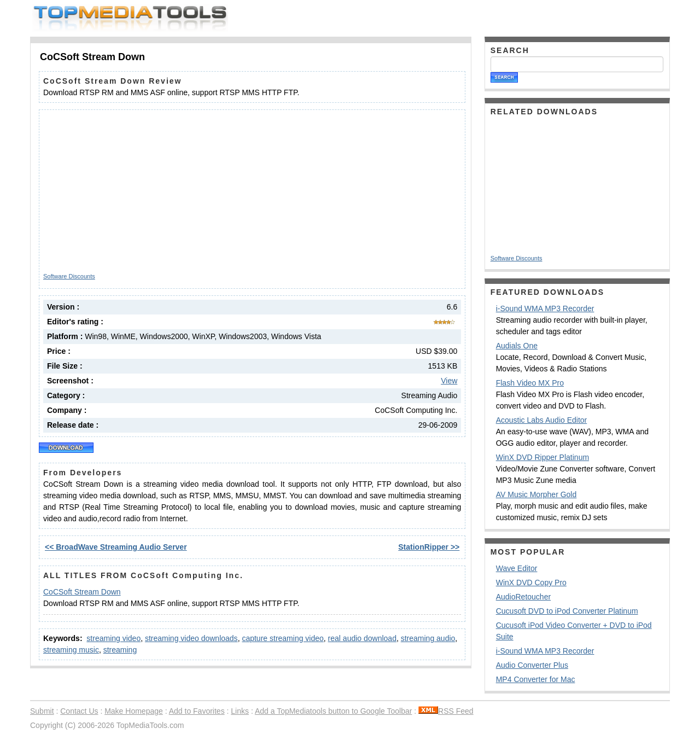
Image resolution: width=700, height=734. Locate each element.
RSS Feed (446, 711)
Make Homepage (134, 711)
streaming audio (428, 638)
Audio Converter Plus (532, 665)
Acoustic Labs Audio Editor (542, 420)
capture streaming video (282, 638)
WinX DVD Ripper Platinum (542, 457)
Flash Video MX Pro (530, 383)
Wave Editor (517, 568)
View (449, 381)
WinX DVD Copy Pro (531, 582)
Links (240, 711)
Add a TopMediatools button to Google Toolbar (333, 711)
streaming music (71, 650)
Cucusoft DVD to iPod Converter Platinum (567, 611)
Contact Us (79, 711)
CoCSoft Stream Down (82, 592)
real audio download (362, 638)
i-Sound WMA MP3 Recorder (545, 308)
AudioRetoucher (523, 597)
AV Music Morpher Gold (536, 494)
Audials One (517, 346)
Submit (42, 711)
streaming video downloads (191, 638)
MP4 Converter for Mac (536, 679)
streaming (120, 650)
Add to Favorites (197, 711)
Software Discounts (69, 276)
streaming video (113, 638)
